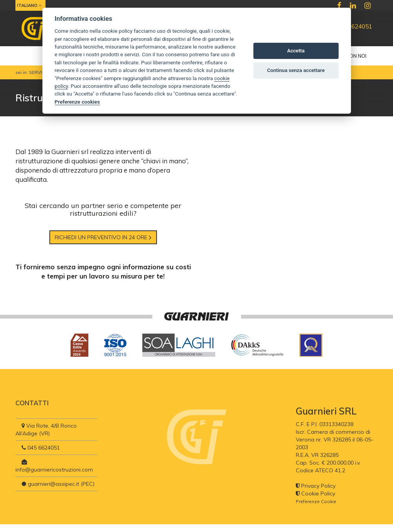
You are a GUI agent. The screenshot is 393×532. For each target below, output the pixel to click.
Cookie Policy (315, 493)
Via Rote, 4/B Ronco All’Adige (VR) (46, 430)
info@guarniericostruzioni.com (54, 466)
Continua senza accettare (296, 70)
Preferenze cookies (77, 102)
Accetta (296, 51)
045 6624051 (351, 26)
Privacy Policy (316, 486)
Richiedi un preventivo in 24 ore (103, 237)
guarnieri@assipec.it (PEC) (58, 484)
